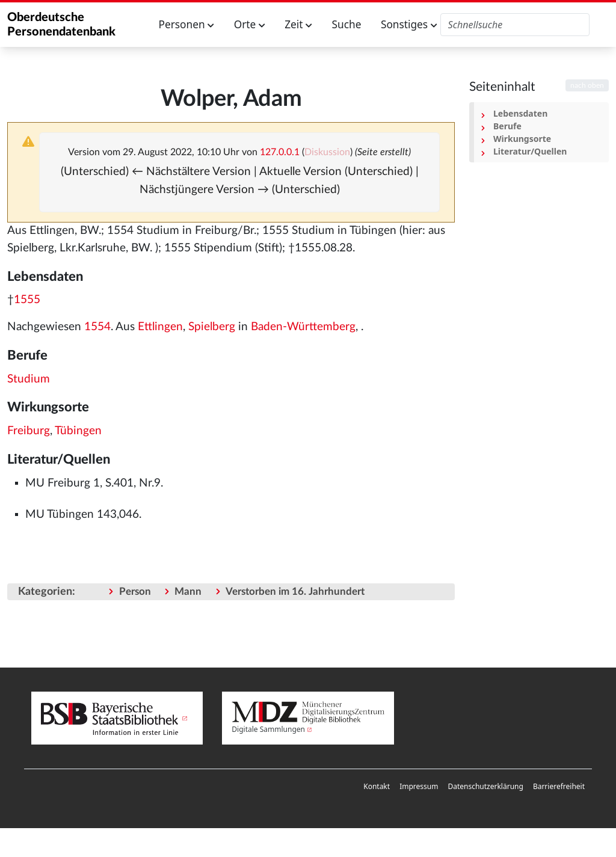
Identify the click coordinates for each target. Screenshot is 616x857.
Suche (347, 24)
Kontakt (377, 786)
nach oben (587, 85)
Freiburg (29, 431)
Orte (250, 24)
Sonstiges (409, 24)
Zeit (298, 24)
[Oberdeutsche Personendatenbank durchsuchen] (515, 25)
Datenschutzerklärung (485, 786)
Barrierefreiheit (559, 786)
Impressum (419, 786)
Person (135, 591)
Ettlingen (160, 327)
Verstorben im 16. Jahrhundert (295, 591)
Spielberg (212, 327)
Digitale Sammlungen (268, 729)
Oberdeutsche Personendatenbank (61, 25)
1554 (97, 327)
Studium (29, 379)
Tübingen (78, 431)
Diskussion (327, 152)
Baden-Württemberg (303, 327)
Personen (187, 24)
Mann (188, 591)
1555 (27, 300)
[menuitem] (377, 787)
